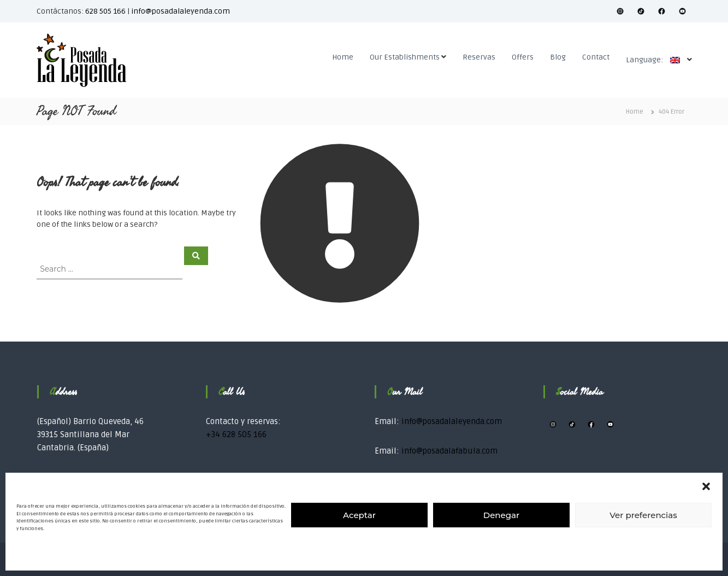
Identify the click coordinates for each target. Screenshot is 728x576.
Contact (596, 57)
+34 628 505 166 (236, 434)
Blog (558, 57)
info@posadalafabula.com (449, 451)
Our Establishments (405, 57)
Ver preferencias (643, 515)
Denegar (501, 515)
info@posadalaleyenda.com (180, 11)
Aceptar (359, 515)
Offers (523, 57)
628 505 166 (105, 11)
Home (343, 57)
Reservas (479, 57)
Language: (656, 60)
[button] (706, 486)
